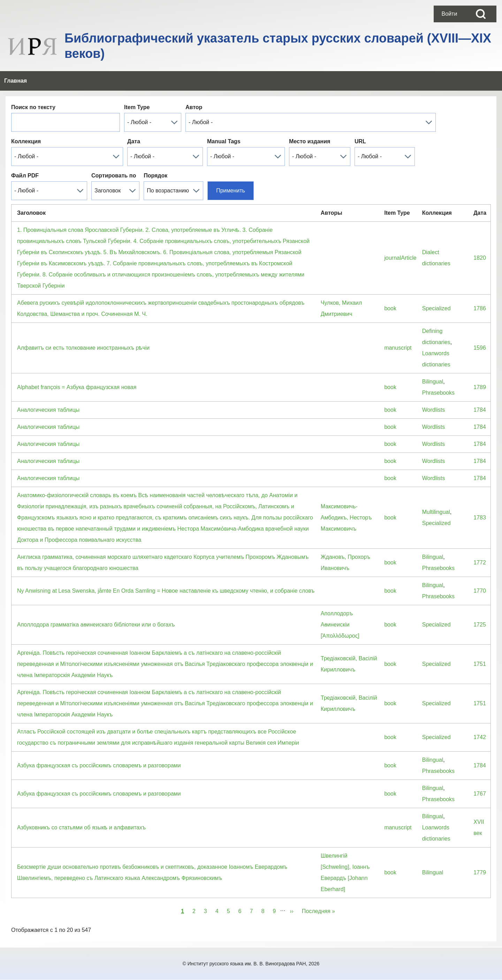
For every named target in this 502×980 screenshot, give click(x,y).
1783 (480, 518)
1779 (480, 872)
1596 (480, 348)
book (390, 308)
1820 (480, 258)
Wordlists (434, 410)
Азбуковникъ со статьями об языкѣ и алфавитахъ (81, 827)
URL (360, 141)
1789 (480, 387)
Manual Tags (224, 141)
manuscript (398, 348)
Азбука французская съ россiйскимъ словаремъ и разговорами (99, 765)
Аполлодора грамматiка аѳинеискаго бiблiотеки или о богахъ (96, 625)
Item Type (137, 107)
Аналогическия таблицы (48, 410)
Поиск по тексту (33, 107)
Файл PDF (25, 176)
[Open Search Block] (481, 14)
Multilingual (436, 512)
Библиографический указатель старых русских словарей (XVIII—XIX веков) (278, 46)
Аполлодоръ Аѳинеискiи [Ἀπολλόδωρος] (340, 625)
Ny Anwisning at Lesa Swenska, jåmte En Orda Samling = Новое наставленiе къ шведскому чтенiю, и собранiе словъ (166, 591)
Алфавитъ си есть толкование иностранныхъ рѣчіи (83, 348)
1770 (480, 591)
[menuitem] (449, 14)
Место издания (310, 141)
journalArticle (400, 258)
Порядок (155, 176)
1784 (480, 410)
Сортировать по (114, 176)
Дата (134, 141)
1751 (480, 664)
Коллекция (26, 141)
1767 (480, 794)
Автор (194, 107)
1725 (480, 625)
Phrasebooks (438, 393)
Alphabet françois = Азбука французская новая (77, 387)
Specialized (436, 308)
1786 (480, 308)
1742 (480, 737)
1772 (480, 563)
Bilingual (433, 382)
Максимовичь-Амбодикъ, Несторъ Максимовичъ (346, 518)
